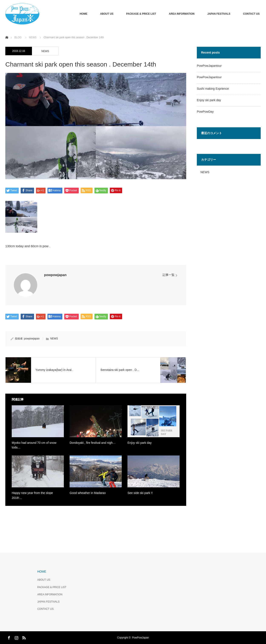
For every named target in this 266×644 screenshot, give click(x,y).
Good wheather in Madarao (88, 493)
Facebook (9, 637)
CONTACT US (251, 14)
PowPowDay (205, 112)
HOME (83, 14)
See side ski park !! (140, 493)
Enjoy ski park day (140, 443)
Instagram (16, 637)
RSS (23, 637)
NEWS (45, 51)
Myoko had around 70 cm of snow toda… (34, 445)
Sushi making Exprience (213, 89)
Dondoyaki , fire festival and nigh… (93, 443)
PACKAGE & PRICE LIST (141, 14)
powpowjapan (55, 275)
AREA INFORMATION (182, 14)
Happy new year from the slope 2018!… (32, 495)
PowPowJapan (140, 638)
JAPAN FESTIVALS (219, 14)
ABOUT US (107, 14)
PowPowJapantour (209, 66)
